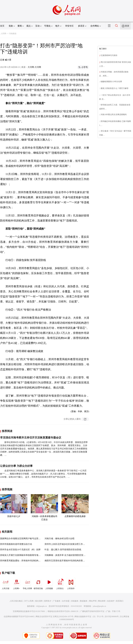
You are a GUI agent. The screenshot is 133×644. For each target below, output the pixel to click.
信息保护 (111, 601)
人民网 (3, 34)
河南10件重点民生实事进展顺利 (114, 115)
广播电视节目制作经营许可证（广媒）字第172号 (100, 611)
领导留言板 (38, 584)
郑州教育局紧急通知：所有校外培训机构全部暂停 (23, 561)
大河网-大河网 (34, 67)
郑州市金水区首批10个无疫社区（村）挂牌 (20, 550)
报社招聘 (39, 601)
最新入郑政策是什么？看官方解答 (115, 88)
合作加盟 (66, 601)
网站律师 (102, 601)
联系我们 (120, 601)
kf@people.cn (42, 606)
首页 (2, 26)
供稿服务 (75, 601)
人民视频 (49, 584)
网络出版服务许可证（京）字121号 (89, 617)
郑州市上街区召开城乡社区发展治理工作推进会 (67, 544)
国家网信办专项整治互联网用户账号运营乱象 (21, 539)
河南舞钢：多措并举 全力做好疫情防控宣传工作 (67, 555)
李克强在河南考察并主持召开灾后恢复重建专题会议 (31, 438)
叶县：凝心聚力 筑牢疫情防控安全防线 (63, 550)
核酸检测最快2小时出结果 (111, 82)
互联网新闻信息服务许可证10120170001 (29, 611)
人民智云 (60, 584)
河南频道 (13, 34)
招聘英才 (48, 601)
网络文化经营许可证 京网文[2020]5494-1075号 (55, 617)
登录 (127, 26)
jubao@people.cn (99, 606)
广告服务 (57, 601)
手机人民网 (27, 584)
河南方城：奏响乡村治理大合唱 (59, 539)
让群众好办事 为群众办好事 (16, 466)
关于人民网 (29, 601)
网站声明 (93, 601)
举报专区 (69, 26)
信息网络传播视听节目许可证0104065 (19, 617)
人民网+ (16, 584)
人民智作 (71, 584)
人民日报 (6, 584)
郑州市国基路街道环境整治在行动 (16, 544)
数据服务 (84, 601)
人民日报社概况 (16, 601)
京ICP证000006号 (112, 617)
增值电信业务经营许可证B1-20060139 (63, 611)
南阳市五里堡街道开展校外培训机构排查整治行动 (68, 561)
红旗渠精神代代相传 (109, 55)
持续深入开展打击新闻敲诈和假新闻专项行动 (21, 555)
